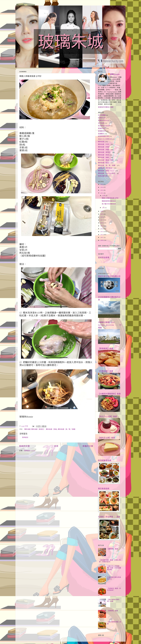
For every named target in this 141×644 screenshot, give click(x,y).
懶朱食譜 (27, 429)
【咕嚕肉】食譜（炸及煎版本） (114, 589)
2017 (102, 220)
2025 (102, 184)
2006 (102, 240)
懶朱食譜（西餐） (104, 150)
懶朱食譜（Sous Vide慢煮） (107, 173)
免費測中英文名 (103, 120)
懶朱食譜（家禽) (52, 429)
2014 (102, 229)
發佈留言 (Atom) (30, 451)
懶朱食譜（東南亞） (38, 429)
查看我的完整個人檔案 (106, 107)
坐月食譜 (101, 123)
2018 (102, 217)
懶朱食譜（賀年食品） (106, 168)
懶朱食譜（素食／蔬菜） (107, 160)
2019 (102, 214)
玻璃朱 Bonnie (115, 74)
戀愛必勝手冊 (103, 176)
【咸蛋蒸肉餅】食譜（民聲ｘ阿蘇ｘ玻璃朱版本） (110, 561)
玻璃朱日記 (102, 128)
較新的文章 (25, 446)
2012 (102, 235)
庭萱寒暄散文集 (103, 136)
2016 (102, 223)
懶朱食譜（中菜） (104, 144)
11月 (104, 196)
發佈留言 (25, 437)
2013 (102, 232)
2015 (102, 226)
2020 (102, 211)
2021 (102, 193)
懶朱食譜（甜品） (104, 163)
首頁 (56, 446)
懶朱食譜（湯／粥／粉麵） (67, 429)
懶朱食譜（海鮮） (104, 157)
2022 (102, 190)
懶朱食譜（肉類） (104, 147)
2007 (102, 237)
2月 (103, 208)
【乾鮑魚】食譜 (112, 611)
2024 (102, 187)
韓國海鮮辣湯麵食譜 (109, 201)
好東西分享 (102, 118)
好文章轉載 (102, 115)
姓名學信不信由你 (104, 126)
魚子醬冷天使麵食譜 (109, 204)
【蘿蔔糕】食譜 (112, 549)
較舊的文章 (88, 446)
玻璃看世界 (102, 131)
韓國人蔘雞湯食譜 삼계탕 (110, 198)
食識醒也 (101, 134)
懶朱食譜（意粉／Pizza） (107, 171)
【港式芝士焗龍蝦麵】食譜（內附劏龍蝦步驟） (114, 568)
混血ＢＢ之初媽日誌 (105, 139)
